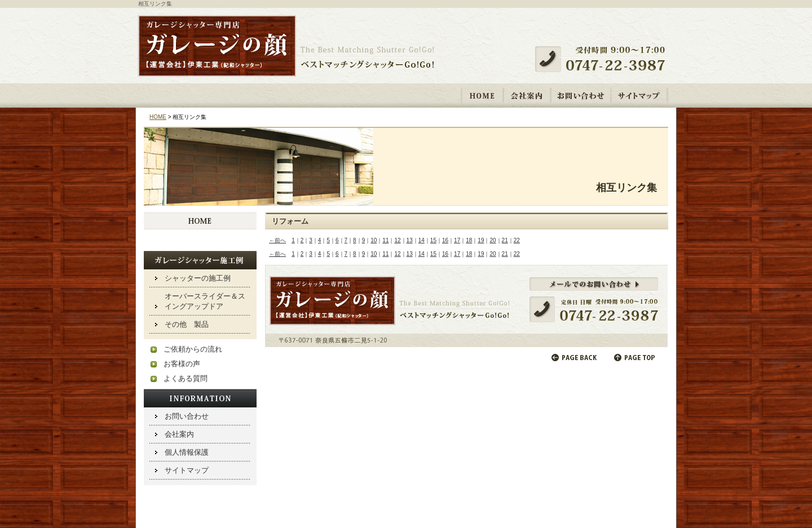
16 (445, 240)
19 (481, 240)
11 (385, 240)
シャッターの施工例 (198, 278)
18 (469, 240)
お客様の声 (182, 364)
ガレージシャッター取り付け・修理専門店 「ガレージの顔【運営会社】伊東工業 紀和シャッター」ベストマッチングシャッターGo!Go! (286, 47)
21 (505, 240)
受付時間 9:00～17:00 (604, 59)
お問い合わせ (581, 95)
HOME (482, 95)
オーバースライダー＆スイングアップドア (205, 301)
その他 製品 (187, 324)
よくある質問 (186, 378)
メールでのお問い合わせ (467, 306)
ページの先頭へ (636, 358)
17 (457, 240)
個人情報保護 (187, 452)
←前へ (277, 240)
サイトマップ (639, 95)
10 (374, 240)
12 (397, 240)
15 (433, 240)
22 (517, 240)
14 (422, 240)
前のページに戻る (575, 358)
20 (493, 240)
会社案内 (527, 95)
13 (410, 240)
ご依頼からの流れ (193, 349)
